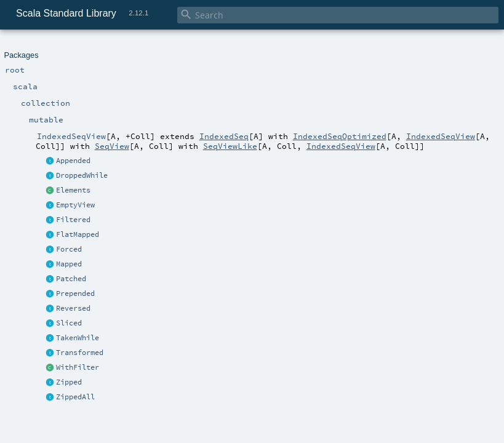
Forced (69, 249)
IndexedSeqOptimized (340, 136)
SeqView (112, 146)
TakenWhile (78, 338)
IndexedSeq (224, 136)
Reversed (73, 308)
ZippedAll (75, 397)
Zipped (69, 382)
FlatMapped (78, 234)
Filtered (73, 220)
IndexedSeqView (441, 136)
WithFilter (78, 367)
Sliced (69, 323)
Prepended (75, 293)
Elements (73, 190)
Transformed (80, 353)
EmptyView (75, 205)
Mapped (69, 264)
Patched (71, 279)
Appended (73, 161)
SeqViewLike (230, 146)
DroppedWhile (82, 175)
